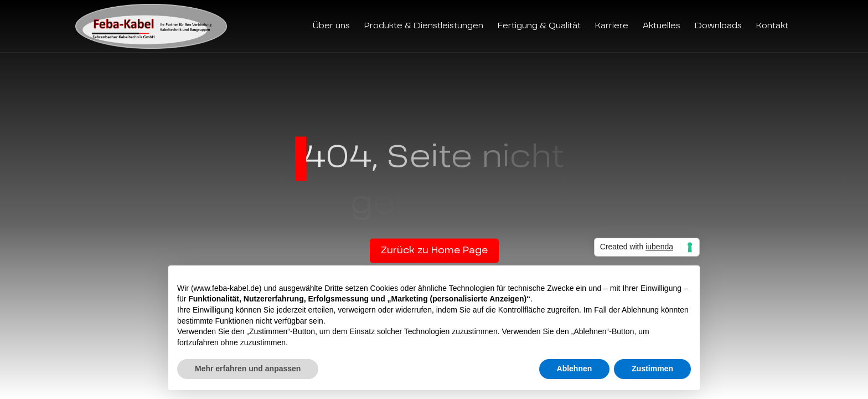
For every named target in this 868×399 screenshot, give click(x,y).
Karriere (612, 26)
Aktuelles (662, 26)
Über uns (331, 26)
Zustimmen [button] (652, 369)
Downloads (718, 26)
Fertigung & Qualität (539, 26)
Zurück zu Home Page (434, 251)
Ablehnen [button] (575, 369)
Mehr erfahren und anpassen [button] (248, 369)
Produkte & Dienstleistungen (424, 26)
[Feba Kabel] (151, 26)
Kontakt (772, 26)
